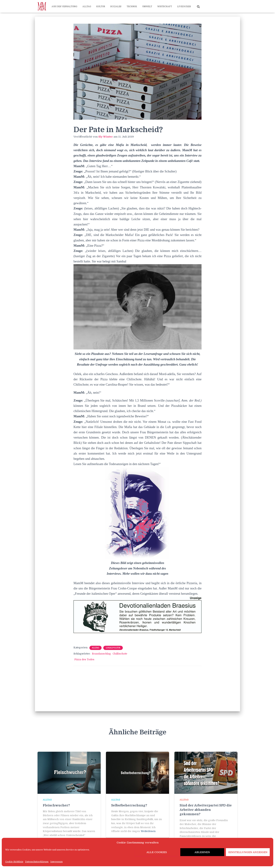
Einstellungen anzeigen (248, 852)
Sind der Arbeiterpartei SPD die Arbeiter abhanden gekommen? (206, 810)
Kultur (101, 6)
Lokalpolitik (113, 648)
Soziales (116, 6)
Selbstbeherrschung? (129, 805)
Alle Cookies (157, 852)
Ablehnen (202, 852)
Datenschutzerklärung (37, 862)
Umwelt (147, 6)
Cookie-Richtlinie (14, 862)
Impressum (56, 862)
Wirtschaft (165, 6)
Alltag (87, 6)
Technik (132, 6)
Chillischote (120, 654)
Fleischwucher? (56, 805)
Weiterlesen (148, 831)
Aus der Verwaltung (64, 6)
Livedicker (184, 6)
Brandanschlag (101, 654)
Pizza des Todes (84, 659)
